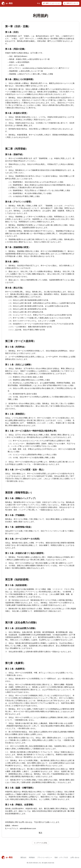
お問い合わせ (75, 857)
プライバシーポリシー (45, 857)
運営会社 (23, 857)
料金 (39, 3)
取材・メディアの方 (61, 857)
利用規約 (32, 857)
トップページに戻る (40, 843)
